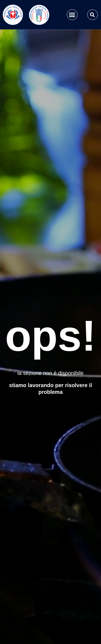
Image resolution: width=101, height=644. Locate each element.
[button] (72, 15)
